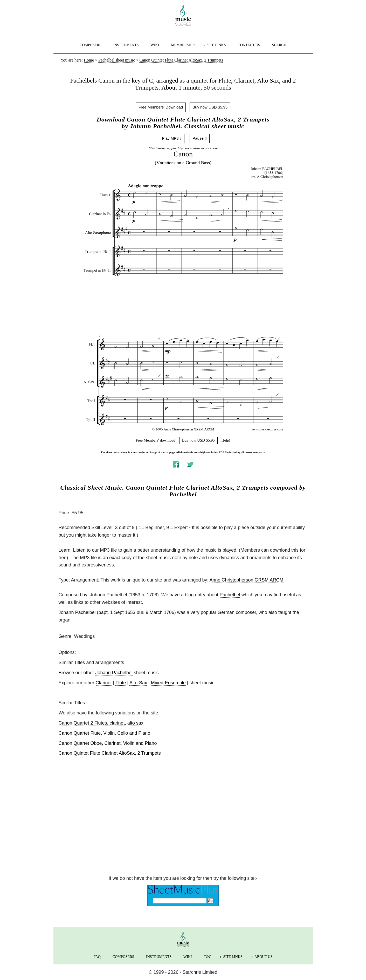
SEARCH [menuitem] (279, 45)
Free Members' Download (161, 107)
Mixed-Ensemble (168, 683)
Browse (66, 673)
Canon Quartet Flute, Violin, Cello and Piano (105, 733)
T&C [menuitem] (208, 957)
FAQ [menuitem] (97, 957)
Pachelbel (183, 494)
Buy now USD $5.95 (210, 107)
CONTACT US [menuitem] (249, 45)
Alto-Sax (138, 683)
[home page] (183, 15)
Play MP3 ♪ (172, 138)
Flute (121, 683)
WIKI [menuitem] (155, 45)
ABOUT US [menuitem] (263, 957)
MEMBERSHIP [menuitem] (183, 45)
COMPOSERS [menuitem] (90, 45)
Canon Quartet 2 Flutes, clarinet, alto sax (101, 723)
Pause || (200, 138)
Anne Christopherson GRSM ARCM (247, 580)
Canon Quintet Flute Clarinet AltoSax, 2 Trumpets (110, 753)
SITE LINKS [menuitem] (216, 45)
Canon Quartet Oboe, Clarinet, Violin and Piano (108, 743)
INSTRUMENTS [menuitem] (126, 45)
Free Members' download (156, 440)
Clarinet (104, 683)
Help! (226, 440)
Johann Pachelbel (114, 673)
